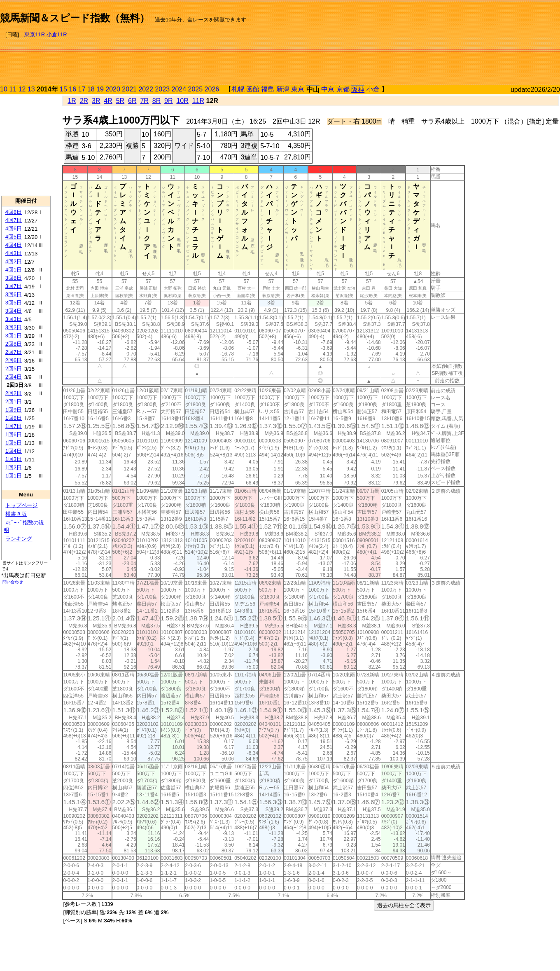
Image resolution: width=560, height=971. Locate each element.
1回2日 (14, 467)
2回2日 (14, 393)
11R (198, 101)
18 (91, 89)
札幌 (238, 89)
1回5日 (14, 443)
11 (13, 89)
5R (120, 101)
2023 (162, 89)
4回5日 (14, 237)
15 (63, 89)
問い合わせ (13, 582)
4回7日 (14, 220)
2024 (179, 89)
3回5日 (14, 303)
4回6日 (14, 228)
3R (96, 101)
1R (72, 101)
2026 (212, 89)
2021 (129, 89)
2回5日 (14, 369)
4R (108, 101)
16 (72, 89)
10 (4, 89)
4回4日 (14, 245)
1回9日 (14, 410)
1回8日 (14, 418)
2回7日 (14, 352)
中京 (328, 89)
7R (144, 101)
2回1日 (14, 401)
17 (82, 89)
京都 (343, 89)
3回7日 (14, 286)
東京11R (35, 34)
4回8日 (14, 212)
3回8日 (14, 278)
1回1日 (14, 476)
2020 (113, 89)
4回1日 (14, 270)
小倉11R (57, 34)
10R (182, 101)
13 (31, 89)
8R (156, 101)
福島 (268, 89)
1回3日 (14, 459)
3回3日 (14, 319)
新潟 (283, 89)
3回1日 (14, 336)
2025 (196, 89)
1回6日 (14, 434)
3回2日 (14, 327)
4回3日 (14, 253)
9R (168, 101)
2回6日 (14, 360)
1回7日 (14, 426)
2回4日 (14, 377)
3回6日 (14, 294)
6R (132, 101)
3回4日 (14, 311)
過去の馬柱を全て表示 (404, 905)
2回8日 (14, 344)
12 (22, 89)
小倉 (373, 89)
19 (100, 89)
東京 (298, 89)
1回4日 (14, 451)
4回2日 (14, 261)
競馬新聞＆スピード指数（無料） (75, 18)
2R (84, 101)
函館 (253, 89)
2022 (146, 89)
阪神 (358, 90)
